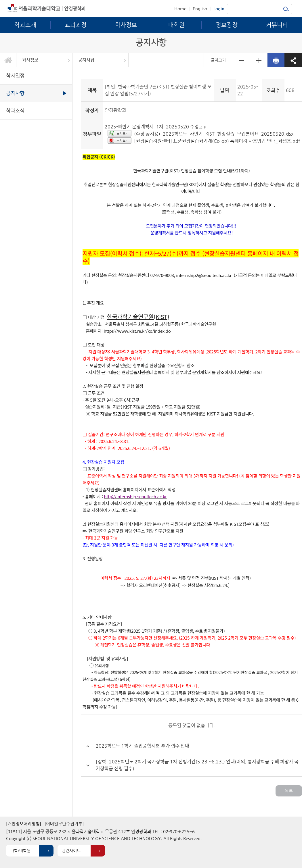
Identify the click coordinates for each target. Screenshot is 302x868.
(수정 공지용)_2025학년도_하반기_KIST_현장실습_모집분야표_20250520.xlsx (214, 134)
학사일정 (15, 76)
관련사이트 (71, 850)
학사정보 (30, 60)
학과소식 (15, 111)
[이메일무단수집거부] (64, 824)
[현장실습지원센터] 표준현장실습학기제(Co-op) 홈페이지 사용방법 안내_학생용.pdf (217, 141)
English (200, 8)
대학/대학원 (20, 850)
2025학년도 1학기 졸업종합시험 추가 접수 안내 (143, 746)
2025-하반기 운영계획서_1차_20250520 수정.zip (156, 127)
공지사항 (86, 60)
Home (180, 8)
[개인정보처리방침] (24, 824)
